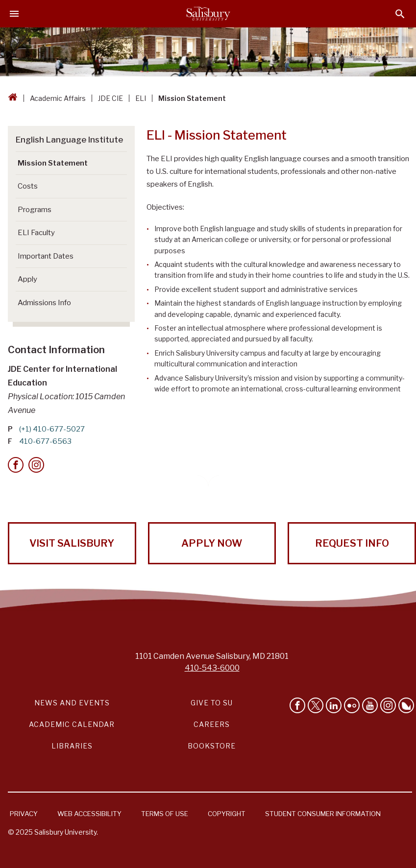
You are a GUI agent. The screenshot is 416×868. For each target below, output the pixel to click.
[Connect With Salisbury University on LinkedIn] (334, 705)
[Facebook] (16, 465)
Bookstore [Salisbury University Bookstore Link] (212, 746)
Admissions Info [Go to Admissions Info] (44, 303)
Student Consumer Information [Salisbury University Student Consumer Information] (323, 814)
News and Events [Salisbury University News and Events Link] (72, 703)
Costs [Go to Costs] (28, 186)
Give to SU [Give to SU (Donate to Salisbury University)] (212, 703)
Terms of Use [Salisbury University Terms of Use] (165, 814)
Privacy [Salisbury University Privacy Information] (24, 814)
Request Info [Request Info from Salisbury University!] (352, 543)
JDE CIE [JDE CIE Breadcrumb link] (110, 98)
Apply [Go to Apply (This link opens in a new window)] (27, 279)
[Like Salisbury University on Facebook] (297, 705)
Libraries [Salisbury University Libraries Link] (72, 746)
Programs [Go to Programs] (35, 210)
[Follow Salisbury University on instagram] (388, 705)
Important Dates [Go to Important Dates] (46, 256)
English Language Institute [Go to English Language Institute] (69, 140)
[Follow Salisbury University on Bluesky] (406, 705)
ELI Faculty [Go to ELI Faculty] (36, 233)
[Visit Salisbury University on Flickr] (352, 705)
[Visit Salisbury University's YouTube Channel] (370, 705)
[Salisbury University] (208, 14)
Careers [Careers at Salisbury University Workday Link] (212, 724)
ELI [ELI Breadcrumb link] (141, 98)
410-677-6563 (45, 441)
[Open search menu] (400, 14)
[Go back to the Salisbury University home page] (13, 98)
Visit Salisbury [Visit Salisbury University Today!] (72, 543)
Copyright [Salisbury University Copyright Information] (227, 814)
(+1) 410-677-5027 (52, 429)
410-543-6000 (212, 668)
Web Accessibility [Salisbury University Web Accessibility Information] (89, 814)
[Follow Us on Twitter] (316, 705)
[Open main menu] (14, 14)
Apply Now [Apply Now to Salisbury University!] (212, 543)
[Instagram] (36, 465)
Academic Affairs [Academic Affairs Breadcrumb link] (58, 98)
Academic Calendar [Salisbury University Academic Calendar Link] (72, 724)
